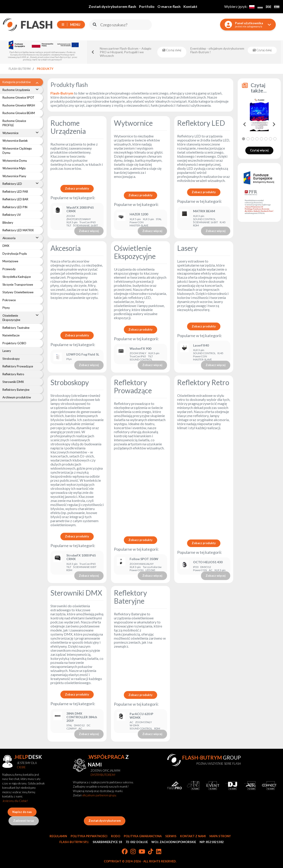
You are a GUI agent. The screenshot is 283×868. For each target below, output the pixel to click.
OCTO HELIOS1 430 (208, 562)
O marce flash (169, 6)
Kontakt (190, 6)
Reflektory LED (201, 123)
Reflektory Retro (203, 382)
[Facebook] (125, 852)
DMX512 (206, 567)
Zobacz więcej (89, 231)
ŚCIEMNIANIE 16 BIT (86, 225)
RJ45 (223, 222)
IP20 (196, 567)
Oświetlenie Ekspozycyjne (135, 252)
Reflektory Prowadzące (133, 386)
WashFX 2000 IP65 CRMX (80, 209)
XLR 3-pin (72, 222)
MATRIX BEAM (204, 211)
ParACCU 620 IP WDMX (141, 716)
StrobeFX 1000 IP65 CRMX (81, 557)
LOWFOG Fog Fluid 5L (83, 354)
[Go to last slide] (93, 52)
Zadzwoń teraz (24, 821)
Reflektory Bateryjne (130, 597)
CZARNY (72, 729)
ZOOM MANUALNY (142, 564)
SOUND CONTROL (204, 219)
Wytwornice (133, 123)
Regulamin (58, 836)
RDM (196, 225)
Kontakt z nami (193, 836)
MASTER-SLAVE (139, 225)
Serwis (171, 836)
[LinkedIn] (159, 852)
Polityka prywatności (89, 836)
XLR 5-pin (135, 219)
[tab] (244, 139)
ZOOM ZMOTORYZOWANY (79, 218)
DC (89, 725)
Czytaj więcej (259, 150)
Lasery (187, 248)
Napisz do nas (22, 812)
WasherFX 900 (140, 349)
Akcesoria (66, 248)
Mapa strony (220, 836)
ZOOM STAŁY (138, 353)
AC (211, 570)
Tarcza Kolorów (152, 567)
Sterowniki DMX (76, 593)
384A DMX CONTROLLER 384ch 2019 (82, 717)
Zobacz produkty (77, 188)
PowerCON (137, 222)
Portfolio (147, 6)
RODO (116, 836)
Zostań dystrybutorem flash (112, 6)
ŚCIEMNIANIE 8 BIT (85, 567)
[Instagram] (133, 852)
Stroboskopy (70, 382)
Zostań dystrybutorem (105, 821)
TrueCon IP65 (88, 222)
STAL (159, 219)
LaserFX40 (201, 345)
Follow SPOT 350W (144, 559)
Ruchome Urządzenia (68, 127)
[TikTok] (151, 852)
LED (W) (150, 570)
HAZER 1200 (139, 214)
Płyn (69, 359)
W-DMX (134, 725)
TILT (69, 225)
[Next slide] (274, 124)
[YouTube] (142, 852)
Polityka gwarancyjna (143, 836)
